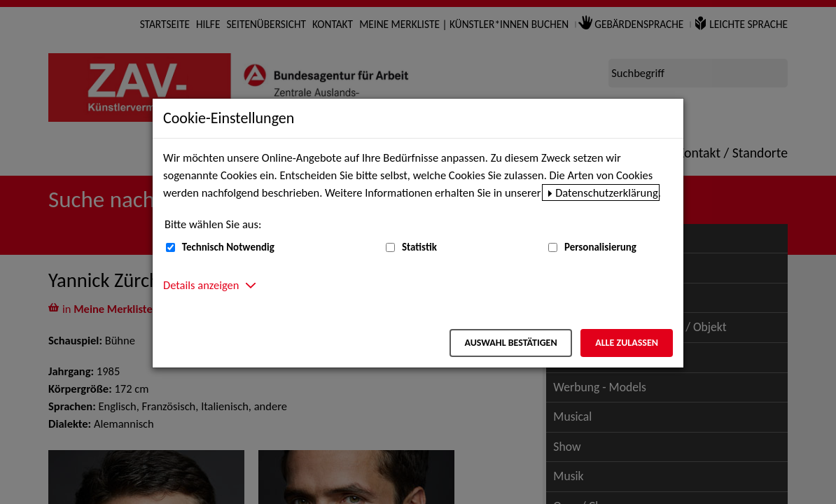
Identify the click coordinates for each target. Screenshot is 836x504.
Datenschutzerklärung (607, 192)
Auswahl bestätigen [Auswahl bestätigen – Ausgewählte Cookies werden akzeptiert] (510, 343)
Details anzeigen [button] (201, 285)
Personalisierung (600, 247)
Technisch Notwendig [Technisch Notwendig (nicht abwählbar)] (228, 247)
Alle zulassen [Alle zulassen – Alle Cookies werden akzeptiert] (627, 343)
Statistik (419, 247)
